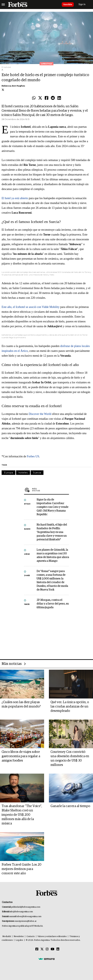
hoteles (23, 473)
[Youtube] (53, 949)
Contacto (31, 936)
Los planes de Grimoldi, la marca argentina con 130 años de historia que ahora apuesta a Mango (53, 555)
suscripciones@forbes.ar (26, 921)
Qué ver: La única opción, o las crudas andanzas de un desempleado (70, 707)
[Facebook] (37, 949)
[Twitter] (42, 949)
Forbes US (33, 456)
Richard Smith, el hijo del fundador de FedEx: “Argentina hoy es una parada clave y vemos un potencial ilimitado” (52, 532)
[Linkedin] (58, 949)
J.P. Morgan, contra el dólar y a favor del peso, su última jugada (53, 604)
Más (51, 490)
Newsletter (19, 936)
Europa (8, 473)
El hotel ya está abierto (15, 198)
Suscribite (68, 5)
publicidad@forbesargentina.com (26, 907)
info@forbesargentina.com (21, 912)
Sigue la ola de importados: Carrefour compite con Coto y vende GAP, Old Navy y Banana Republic (52, 507)
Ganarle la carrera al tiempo (70, 806)
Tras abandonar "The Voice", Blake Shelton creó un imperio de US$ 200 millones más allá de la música (22, 815)
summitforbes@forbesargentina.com (25, 917)
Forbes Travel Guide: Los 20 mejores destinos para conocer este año (21, 869)
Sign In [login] (82, 4)
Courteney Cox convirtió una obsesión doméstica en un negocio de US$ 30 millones (70, 758)
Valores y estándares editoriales (52, 936)
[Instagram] (47, 949)
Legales (19, 940)
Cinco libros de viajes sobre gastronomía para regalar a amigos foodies (21, 756)
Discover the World (40, 414)
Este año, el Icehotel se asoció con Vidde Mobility (31, 307)
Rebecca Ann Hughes (13, 86)
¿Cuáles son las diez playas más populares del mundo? (21, 704)
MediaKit (7, 936)
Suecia (37, 473)
